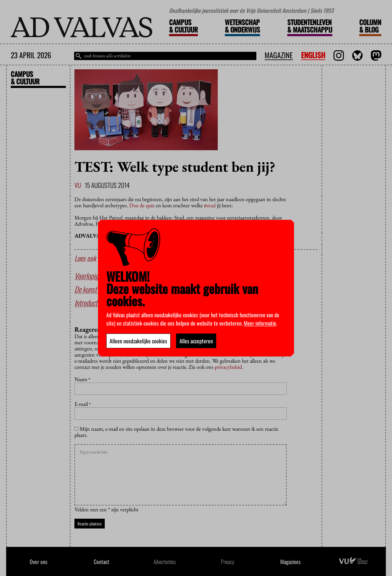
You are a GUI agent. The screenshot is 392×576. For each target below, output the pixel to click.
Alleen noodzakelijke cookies (138, 341)
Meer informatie (260, 323)
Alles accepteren (196, 341)
